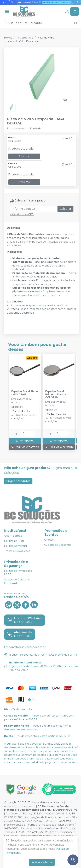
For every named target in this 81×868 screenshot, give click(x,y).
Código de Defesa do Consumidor (17, 581)
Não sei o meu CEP (22, 214)
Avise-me (24, 156)
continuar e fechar (42, 862)
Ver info (67, 138)
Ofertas (49, 540)
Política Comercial (15, 546)
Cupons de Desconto (58, 545)
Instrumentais (25, 38)
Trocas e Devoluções (17, 551)
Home (8, 38)
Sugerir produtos (18, 481)
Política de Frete (14, 541)
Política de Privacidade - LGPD (19, 573)
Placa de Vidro (46, 38)
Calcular (65, 209)
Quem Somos (13, 536)
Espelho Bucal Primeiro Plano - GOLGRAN (56, 394)
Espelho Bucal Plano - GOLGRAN (25, 393)
